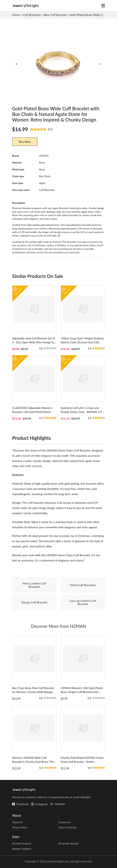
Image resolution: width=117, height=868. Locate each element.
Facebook (23, 804)
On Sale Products (22, 843)
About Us (17, 822)
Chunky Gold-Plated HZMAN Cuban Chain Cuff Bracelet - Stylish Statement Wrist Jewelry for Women (82, 762)
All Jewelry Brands (68, 843)
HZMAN (44, 156)
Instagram (42, 804)
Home (16, 15)
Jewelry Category (22, 849)
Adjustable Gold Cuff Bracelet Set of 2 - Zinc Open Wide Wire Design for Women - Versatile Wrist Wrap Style (34, 342)
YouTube (60, 804)
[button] (101, 64)
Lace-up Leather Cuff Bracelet (83, 602)
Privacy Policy (20, 827)
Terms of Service (67, 827)
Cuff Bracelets (32, 15)
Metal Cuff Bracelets (83, 585)
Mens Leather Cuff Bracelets (34, 585)
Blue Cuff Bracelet (55, 15)
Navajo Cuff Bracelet (34, 602)
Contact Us (64, 822)
